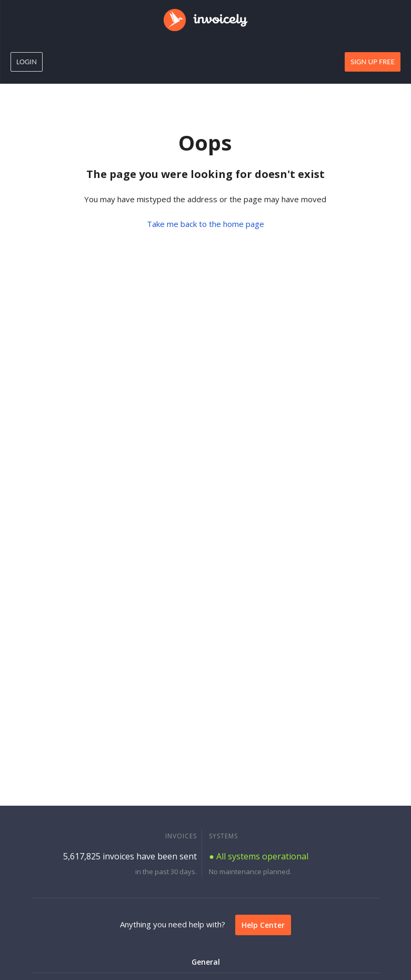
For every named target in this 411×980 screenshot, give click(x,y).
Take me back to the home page (205, 224)
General (206, 962)
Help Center (263, 925)
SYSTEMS (223, 836)
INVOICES (181, 836)
